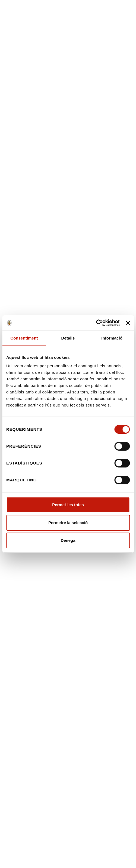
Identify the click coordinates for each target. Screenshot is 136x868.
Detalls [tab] (68, 338)
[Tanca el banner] (128, 323)
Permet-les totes (68, 505)
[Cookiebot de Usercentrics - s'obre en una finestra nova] (96, 323)
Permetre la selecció (68, 523)
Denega (68, 540)
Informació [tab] (112, 338)
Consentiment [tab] (24, 338)
